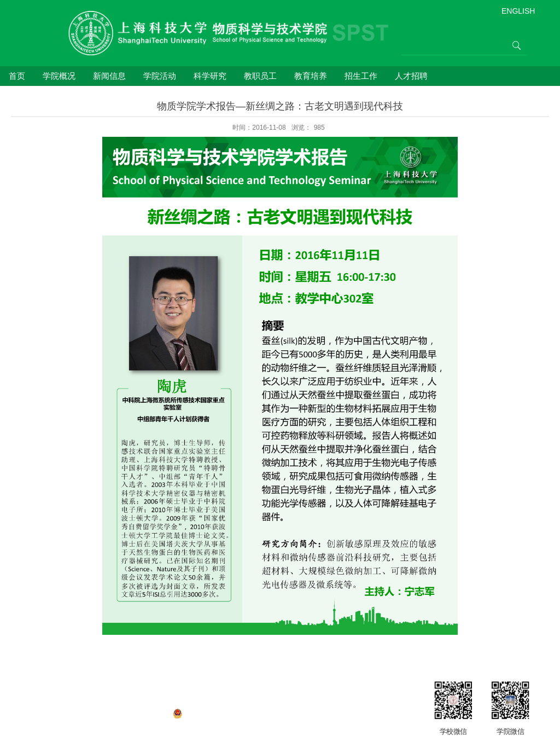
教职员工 (260, 76)
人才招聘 (411, 76)
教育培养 (311, 76)
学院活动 (160, 76)
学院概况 (59, 76)
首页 (17, 76)
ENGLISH (518, 11)
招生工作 (361, 76)
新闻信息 (109, 76)
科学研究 (210, 76)
